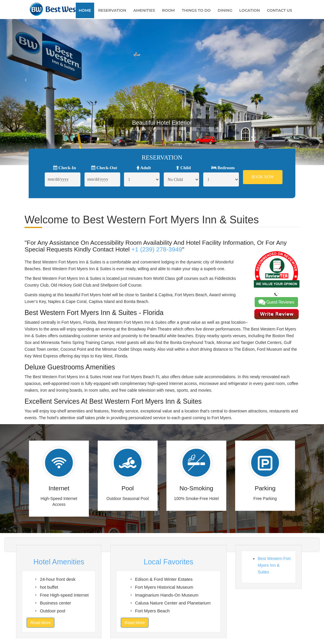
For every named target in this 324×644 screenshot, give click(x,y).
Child (183, 168)
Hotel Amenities (59, 562)
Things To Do (196, 10)
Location (249, 10)
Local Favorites (168, 562)
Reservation (112, 10)
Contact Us (280, 10)
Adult (144, 168)
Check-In (65, 168)
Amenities (144, 10)
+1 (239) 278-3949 (157, 249)
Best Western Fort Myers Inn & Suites (274, 565)
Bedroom (223, 168)
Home (85, 10)
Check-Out (104, 168)
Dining (225, 10)
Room (168, 10)
